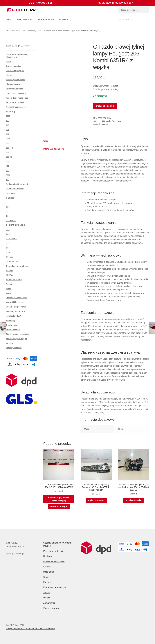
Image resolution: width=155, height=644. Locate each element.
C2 (7, 207)
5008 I (9, 175)
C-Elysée (10, 198)
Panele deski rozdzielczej (17, 98)
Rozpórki (10, 284)
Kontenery (11, 321)
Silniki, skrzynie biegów (17, 339)
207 (8, 134)
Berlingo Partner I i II (15, 189)
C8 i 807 (10, 257)
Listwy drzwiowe (13, 84)
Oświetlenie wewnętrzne (17, 266)
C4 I (8, 230)
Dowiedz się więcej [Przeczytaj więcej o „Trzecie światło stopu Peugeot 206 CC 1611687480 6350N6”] (59, 506)
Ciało (23, 31)
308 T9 (9, 157)
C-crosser (10, 193)
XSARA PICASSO (14, 280)
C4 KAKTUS (11, 239)
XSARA (9, 275)
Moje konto (49, 572)
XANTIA (10, 271)
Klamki (9, 75)
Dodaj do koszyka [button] (96, 500)
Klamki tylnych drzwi (15, 80)
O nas (46, 577)
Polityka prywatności (53, 551)
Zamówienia (49, 603)
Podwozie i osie (13, 330)
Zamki (9, 293)
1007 (8, 116)
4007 (8, 161)
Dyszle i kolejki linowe (16, 307)
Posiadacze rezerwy (15, 102)
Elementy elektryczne (16, 311)
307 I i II (9, 148)
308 (8, 152)
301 (8, 143)
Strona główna (12, 31)
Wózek (47, 598)
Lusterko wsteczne (14, 89)
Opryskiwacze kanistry (16, 93)
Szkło (9, 289)
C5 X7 (9, 252)
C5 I (8, 243)
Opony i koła (12, 325)
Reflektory (32, 31)
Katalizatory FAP (13, 316)
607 (8, 180)
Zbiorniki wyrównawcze (17, 298)
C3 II (8, 216)
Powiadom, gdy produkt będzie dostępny (59, 499)
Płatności (48, 582)
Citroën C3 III (12, 261)
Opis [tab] (46, 141)
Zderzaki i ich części (15, 302)
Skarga (47, 593)
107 (8, 121)
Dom (8, 20)
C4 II (8, 234)
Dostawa (64, 20)
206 (40, 31)
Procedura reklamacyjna (55, 587)
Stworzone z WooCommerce (41, 629)
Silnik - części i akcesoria (17, 334)
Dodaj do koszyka (105, 106)
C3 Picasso (11, 221)
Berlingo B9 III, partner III (17, 184)
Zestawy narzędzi (14, 348)
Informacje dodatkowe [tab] (54, 149)
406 (8, 166)
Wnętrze (10, 343)
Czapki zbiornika (13, 66)
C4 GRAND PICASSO (15, 225)
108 (8, 125)
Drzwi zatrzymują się (15, 71)
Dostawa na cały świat (54, 561)
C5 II (8, 248)
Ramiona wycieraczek (16, 107)
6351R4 (105, 124)
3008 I (9, 139)
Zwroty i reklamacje (45, 20)
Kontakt (47, 567)
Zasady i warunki (24, 20)
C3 (7, 211)
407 (8, 171)
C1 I (8, 202)
